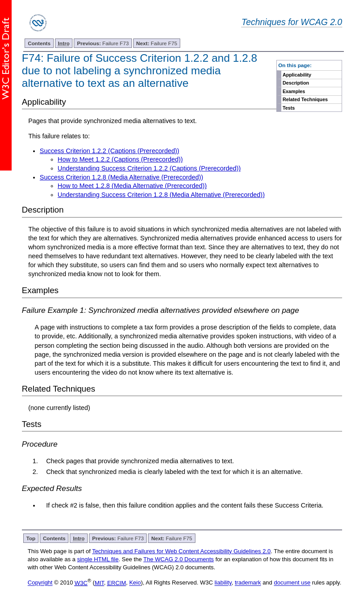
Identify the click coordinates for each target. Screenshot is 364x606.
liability (223, 583)
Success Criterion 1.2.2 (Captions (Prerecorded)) (110, 151)
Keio (135, 583)
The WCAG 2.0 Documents (179, 559)
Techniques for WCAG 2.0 (292, 22)
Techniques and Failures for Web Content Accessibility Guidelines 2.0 (181, 551)
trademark (248, 583)
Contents (39, 43)
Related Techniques (305, 99)
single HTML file (98, 559)
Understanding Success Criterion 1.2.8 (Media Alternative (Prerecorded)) (161, 195)
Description (296, 83)
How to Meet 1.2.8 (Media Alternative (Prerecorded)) (132, 186)
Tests (289, 108)
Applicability (297, 75)
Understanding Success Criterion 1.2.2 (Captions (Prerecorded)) (149, 168)
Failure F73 (103, 43)
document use (292, 583)
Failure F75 (157, 43)
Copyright (40, 583)
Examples (294, 91)
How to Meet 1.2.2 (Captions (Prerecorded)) (120, 159)
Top (31, 538)
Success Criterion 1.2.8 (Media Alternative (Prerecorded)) (122, 177)
